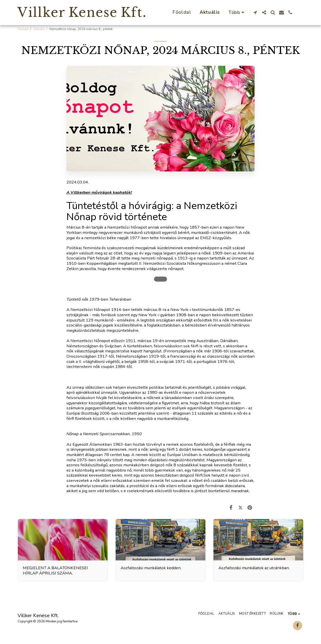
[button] (255, 12)
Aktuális (39, 29)
